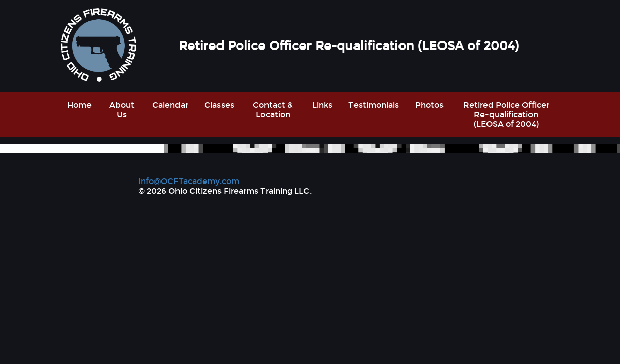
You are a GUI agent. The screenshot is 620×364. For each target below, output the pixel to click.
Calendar (170, 105)
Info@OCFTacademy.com (189, 181)
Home (79, 105)
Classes (219, 105)
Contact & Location (273, 110)
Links (322, 105)
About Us (122, 110)
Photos (429, 105)
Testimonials (374, 105)
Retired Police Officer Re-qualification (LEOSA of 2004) (506, 115)
